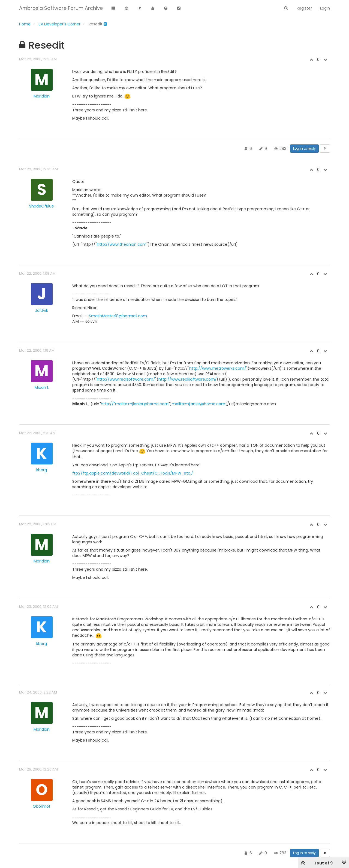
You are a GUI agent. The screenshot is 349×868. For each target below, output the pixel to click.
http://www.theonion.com (122, 244)
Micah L (42, 387)
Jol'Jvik (42, 310)
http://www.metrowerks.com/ (218, 368)
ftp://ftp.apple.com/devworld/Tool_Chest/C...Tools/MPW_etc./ (133, 473)
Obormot (42, 806)
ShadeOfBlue (42, 206)
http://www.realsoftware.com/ (126, 379)
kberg (42, 470)
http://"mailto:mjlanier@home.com (135, 404)
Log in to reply (304, 148)
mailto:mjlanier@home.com (198, 404)
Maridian (42, 96)
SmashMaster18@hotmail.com (118, 316)
